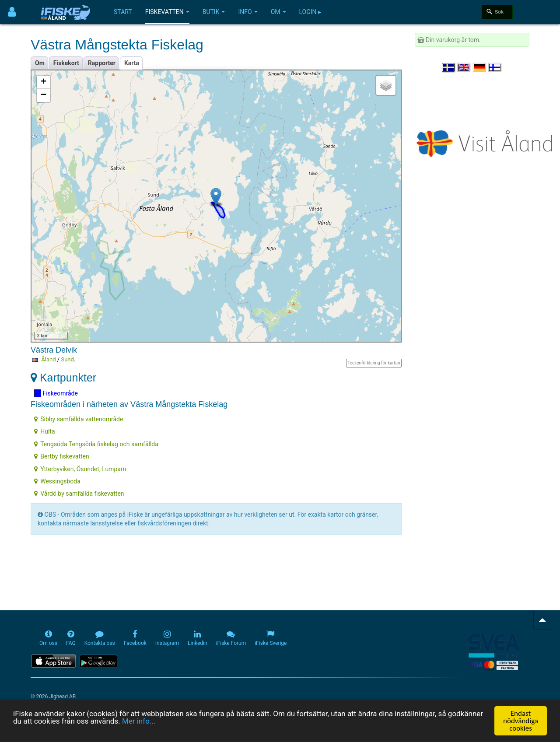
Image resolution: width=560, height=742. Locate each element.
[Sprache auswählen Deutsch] (480, 67)
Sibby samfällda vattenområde (79, 419)
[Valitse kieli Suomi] (495, 67)
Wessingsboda (57, 481)
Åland (48, 359)
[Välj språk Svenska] (449, 67)
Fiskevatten (167, 12)
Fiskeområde (56, 393)
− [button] (44, 95)
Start (123, 12)
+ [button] (44, 82)
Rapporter (102, 63)
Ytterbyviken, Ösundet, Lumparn (80, 469)
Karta (132, 63)
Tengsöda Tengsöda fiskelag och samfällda (96, 444)
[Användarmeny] (12, 12)
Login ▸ (310, 12)
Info (248, 12)
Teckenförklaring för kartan (374, 363)
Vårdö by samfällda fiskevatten (79, 493)
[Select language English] (464, 67)
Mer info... (139, 721)
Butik (214, 12)
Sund (67, 359)
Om (278, 12)
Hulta (44, 431)
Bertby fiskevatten (62, 456)
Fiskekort (66, 63)
